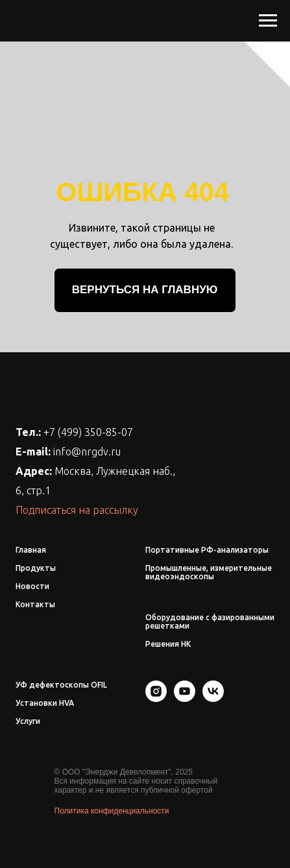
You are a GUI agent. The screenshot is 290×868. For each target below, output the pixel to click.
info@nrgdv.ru (87, 452)
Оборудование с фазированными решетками (210, 621)
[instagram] (156, 698)
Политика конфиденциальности (112, 811)
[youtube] (185, 698)
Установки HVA (45, 703)
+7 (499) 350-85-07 (88, 432)
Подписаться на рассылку (77, 510)
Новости (32, 586)
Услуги (28, 721)
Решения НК (168, 644)
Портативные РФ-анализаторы (207, 550)
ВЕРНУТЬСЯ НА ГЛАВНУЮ (145, 290)
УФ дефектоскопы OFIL (61, 685)
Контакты (35, 604)
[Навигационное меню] (268, 21)
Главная (31, 550)
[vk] (213, 698)
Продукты (36, 568)
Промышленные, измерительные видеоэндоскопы (209, 572)
